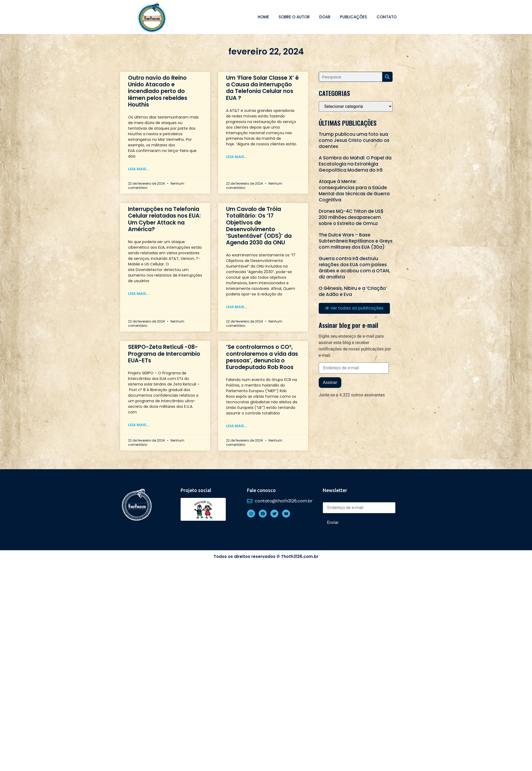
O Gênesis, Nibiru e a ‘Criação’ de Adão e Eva (353, 291)
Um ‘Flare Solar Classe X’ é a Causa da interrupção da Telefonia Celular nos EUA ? (262, 88)
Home (263, 17)
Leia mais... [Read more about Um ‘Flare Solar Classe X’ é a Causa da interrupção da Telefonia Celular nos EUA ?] (237, 157)
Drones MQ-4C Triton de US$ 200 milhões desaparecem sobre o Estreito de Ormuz (351, 217)
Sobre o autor (294, 17)
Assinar (330, 382)
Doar (325, 17)
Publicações (354, 17)
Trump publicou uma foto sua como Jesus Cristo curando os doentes (354, 140)
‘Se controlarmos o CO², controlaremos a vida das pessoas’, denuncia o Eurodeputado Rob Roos (262, 357)
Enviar (333, 522)
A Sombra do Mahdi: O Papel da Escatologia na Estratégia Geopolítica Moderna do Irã (355, 164)
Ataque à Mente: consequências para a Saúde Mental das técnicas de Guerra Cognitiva (354, 191)
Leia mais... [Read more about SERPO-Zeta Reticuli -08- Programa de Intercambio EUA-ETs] (139, 425)
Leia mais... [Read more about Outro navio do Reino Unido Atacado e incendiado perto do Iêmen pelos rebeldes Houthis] (139, 169)
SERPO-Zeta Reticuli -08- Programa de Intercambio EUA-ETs (164, 353)
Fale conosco (261, 490)
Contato (387, 17)
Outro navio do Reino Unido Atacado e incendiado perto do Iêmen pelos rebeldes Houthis (158, 91)
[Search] (387, 77)
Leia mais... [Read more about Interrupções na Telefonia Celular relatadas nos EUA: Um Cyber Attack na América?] (139, 294)
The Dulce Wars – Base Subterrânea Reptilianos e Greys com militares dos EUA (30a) (356, 241)
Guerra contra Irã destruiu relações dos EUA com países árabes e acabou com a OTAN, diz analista (354, 268)
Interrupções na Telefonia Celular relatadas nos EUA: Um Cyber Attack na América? (164, 219)
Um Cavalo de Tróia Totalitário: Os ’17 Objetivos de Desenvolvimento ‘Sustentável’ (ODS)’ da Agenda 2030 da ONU (259, 226)
